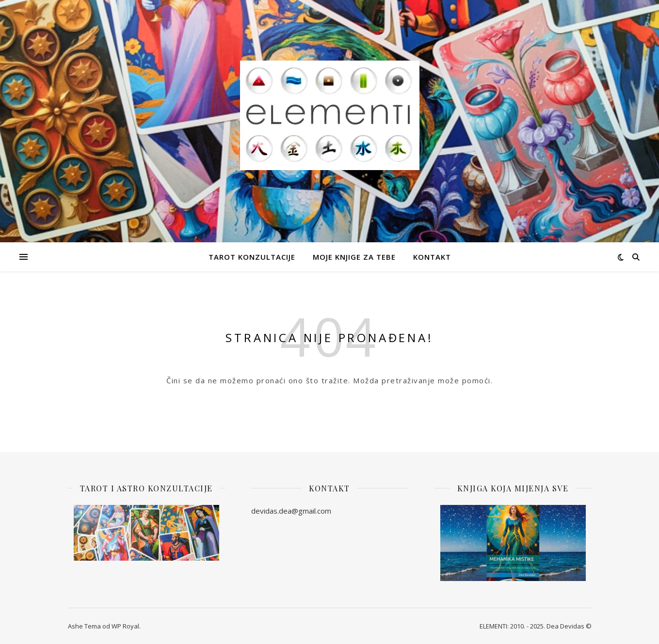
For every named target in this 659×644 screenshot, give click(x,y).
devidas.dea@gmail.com (291, 511)
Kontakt (432, 257)
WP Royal (125, 626)
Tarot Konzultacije (252, 257)
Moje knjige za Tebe (354, 257)
